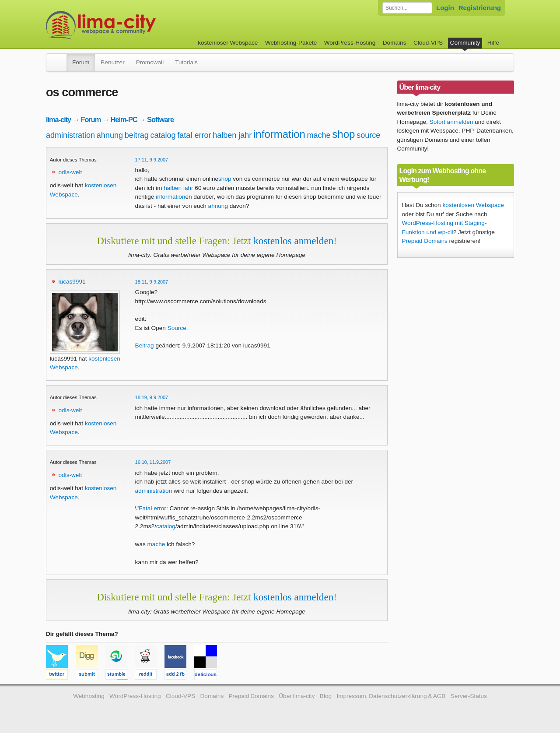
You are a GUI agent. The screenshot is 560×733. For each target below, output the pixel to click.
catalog (163, 135)
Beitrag (145, 345)
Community (465, 43)
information (279, 134)
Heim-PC (124, 119)
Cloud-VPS (428, 43)
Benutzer (112, 62)
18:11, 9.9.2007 (152, 282)
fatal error (194, 135)
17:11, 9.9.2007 (152, 160)
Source (177, 328)
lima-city (58, 119)
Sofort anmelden (451, 122)
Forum (81, 62)
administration (70, 135)
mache (319, 135)
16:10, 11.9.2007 (153, 462)
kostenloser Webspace (228, 43)
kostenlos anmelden (293, 241)
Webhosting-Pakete (291, 43)
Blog (326, 696)
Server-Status (469, 696)
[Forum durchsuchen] (407, 8)
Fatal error (152, 508)
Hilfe (493, 43)
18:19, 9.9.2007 (152, 397)
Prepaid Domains (425, 241)
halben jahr (232, 135)
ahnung (110, 135)
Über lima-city (297, 696)
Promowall (150, 62)
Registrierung (480, 8)
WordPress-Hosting (350, 43)
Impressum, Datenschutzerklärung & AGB (391, 696)
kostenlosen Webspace (473, 205)
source (368, 135)
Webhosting (89, 696)
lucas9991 (72, 282)
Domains (395, 43)
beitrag (137, 135)
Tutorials (186, 62)
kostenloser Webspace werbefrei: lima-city (133, 25)
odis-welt (70, 172)
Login (445, 8)
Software (160, 119)
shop (343, 134)
